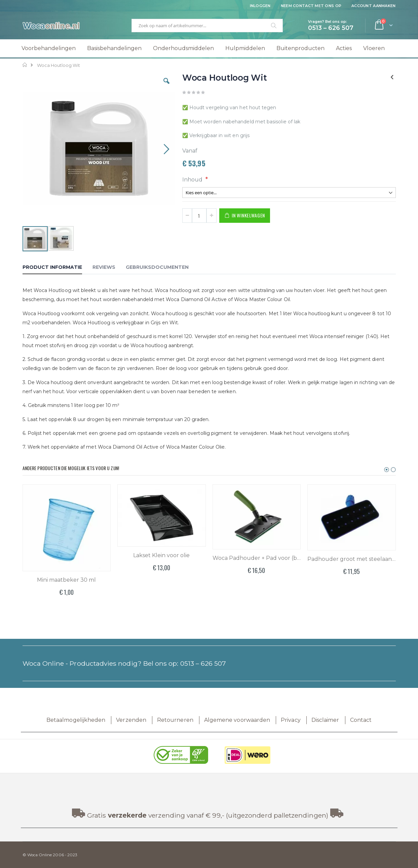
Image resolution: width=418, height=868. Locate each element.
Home (25, 65)
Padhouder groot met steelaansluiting (352, 559)
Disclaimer (325, 720)
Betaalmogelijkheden (76, 720)
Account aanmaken (373, 6)
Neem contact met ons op (311, 6)
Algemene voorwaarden (237, 720)
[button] (166, 86)
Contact (361, 720)
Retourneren (175, 720)
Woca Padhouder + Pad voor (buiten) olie (257, 558)
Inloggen (260, 6)
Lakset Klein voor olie (161, 555)
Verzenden (131, 720)
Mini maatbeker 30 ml (66, 580)
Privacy (291, 720)
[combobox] (207, 26)
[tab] (57, 268)
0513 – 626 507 (203, 663)
